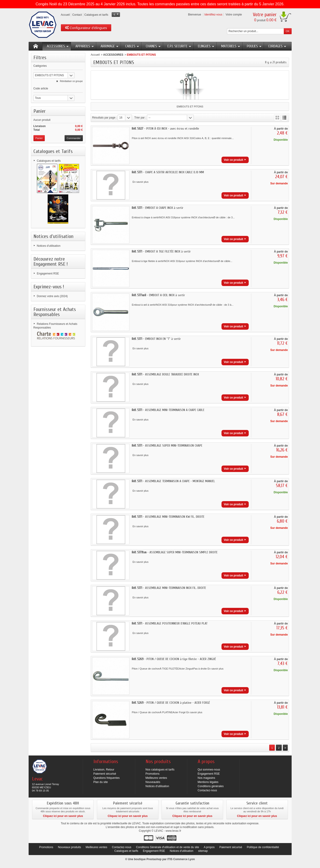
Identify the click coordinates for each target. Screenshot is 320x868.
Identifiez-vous (213, 15)
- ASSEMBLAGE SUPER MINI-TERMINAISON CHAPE (167, 446)
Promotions (153, 774)
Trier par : (140, 118)
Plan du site (101, 782)
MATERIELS (231, 46)
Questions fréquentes (107, 778)
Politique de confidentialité (263, 847)
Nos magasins (206, 778)
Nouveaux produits (69, 847)
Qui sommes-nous (209, 770)
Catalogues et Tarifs (53, 151)
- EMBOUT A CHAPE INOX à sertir (158, 208)
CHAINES (153, 46)
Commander (74, 138)
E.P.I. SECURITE (179, 46)
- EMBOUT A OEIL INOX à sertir (158, 295)
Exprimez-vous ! (49, 287)
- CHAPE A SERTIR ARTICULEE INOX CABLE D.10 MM (168, 172)
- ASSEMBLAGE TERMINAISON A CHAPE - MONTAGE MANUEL (173, 481)
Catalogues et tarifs (49, 161)
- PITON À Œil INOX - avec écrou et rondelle (165, 129)
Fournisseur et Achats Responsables (55, 312)
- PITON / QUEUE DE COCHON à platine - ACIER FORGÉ (171, 703)
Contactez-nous (207, 790)
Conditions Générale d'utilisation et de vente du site (167, 847)
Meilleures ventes (156, 778)
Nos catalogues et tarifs (160, 770)
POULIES (254, 46)
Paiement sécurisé (105, 774)
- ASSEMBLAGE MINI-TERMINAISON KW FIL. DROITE (168, 517)
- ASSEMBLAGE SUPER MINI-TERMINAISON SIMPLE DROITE (175, 552)
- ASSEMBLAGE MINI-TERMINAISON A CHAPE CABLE (168, 410)
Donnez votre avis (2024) (52, 296)
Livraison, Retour (104, 770)
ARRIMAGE (110, 46)
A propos (209, 847)
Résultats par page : (104, 118)
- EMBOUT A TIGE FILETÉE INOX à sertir (161, 251)
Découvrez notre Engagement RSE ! (51, 262)
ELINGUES (206, 46)
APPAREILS (85, 46)
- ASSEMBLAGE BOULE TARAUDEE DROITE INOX (165, 374)
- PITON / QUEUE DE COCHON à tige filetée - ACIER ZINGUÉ (174, 659)
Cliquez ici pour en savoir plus (63, 816)
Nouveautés (153, 782)
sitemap (203, 851)
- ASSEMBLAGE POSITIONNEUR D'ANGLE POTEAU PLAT (170, 623)
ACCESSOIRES (58, 46)
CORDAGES (277, 46)
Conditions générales (211, 786)
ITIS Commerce (177, 859)
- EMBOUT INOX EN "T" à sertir (156, 339)
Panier (40, 111)
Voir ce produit (233, 160)
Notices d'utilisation (53, 236)
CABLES (132, 46)
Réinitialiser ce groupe (71, 81)
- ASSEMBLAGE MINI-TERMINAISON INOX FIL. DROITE (169, 588)
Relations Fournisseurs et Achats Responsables (55, 326)
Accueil (95, 55)
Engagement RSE (48, 274)
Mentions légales (208, 782)
